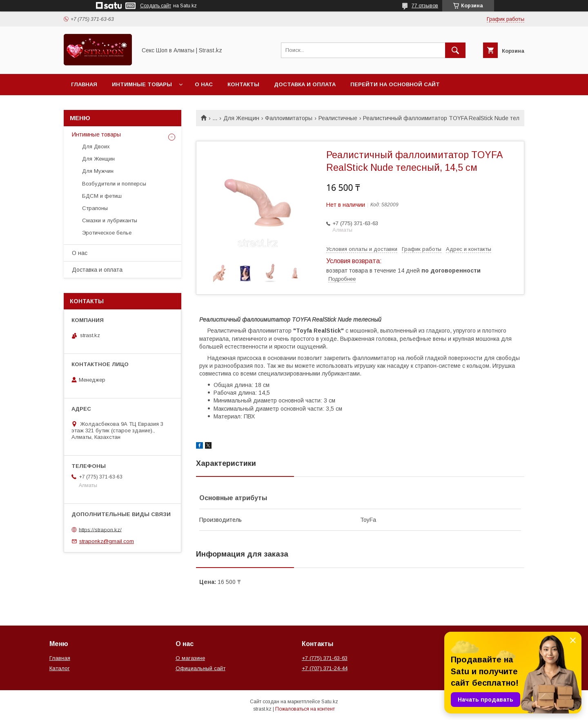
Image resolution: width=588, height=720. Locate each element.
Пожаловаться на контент (305, 709)
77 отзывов (425, 6)
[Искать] (455, 50)
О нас (204, 84)
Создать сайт (156, 6)
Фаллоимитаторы (289, 118)
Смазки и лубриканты (110, 220)
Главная (84, 84)
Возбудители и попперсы (114, 184)
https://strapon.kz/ (100, 529)
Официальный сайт (200, 668)
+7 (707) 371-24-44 (325, 668)
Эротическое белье (107, 233)
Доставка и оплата (305, 84)
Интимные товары (142, 84)
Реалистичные (338, 118)
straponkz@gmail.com (107, 541)
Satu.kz (330, 702)
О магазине (190, 658)
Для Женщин (241, 118)
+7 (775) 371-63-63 (325, 658)
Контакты (243, 84)
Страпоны (95, 208)
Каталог (60, 668)
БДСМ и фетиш (102, 196)
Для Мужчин (98, 171)
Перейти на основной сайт (395, 84)
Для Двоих (96, 146)
